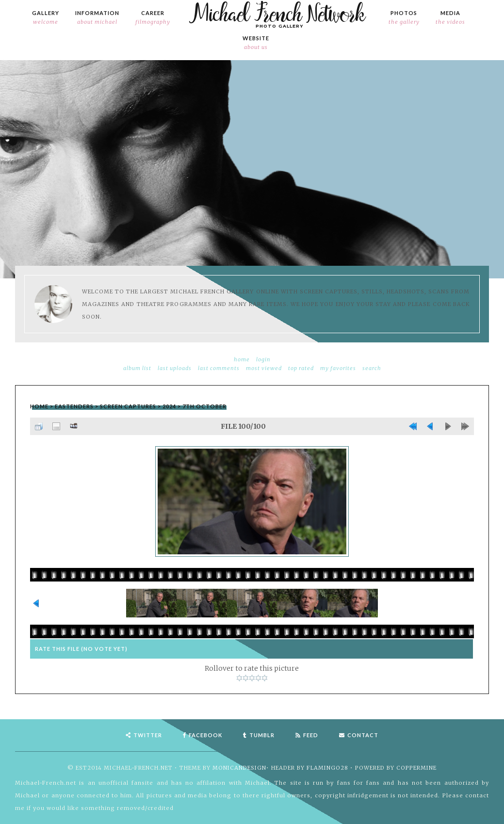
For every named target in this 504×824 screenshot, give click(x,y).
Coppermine (416, 768)
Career (153, 18)
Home (242, 359)
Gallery (46, 18)
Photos (404, 18)
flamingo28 (327, 768)
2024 (169, 406)
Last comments (219, 368)
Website (256, 43)
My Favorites (338, 368)
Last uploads (175, 368)
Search (372, 368)
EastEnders (74, 406)
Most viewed (264, 368)
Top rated (301, 368)
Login (263, 359)
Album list (137, 368)
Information (97, 18)
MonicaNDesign (239, 768)
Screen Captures (128, 406)
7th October (204, 406)
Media (450, 18)
